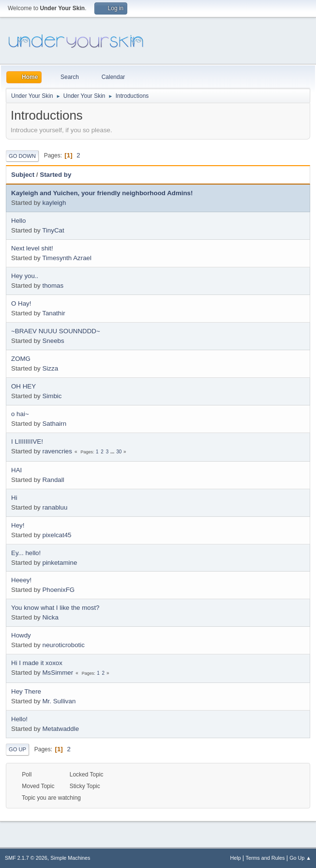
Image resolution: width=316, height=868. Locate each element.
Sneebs (53, 341)
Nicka (50, 617)
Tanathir (53, 313)
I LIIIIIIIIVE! (27, 442)
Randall (53, 480)
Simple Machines (70, 858)
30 (119, 452)
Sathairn (54, 424)
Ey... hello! (26, 553)
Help (236, 858)
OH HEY (23, 386)
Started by (60, 175)
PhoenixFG (58, 590)
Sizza (50, 368)
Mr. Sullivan (59, 701)
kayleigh (54, 203)
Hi (14, 498)
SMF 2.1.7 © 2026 (26, 858)
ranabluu (55, 507)
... (113, 452)
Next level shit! (32, 248)
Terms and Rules (265, 858)
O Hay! (21, 303)
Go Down (22, 156)
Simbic (52, 396)
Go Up (17, 749)
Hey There (26, 691)
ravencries (57, 451)
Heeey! (21, 580)
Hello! (19, 719)
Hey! (18, 525)
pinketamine (60, 563)
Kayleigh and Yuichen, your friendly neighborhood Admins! (102, 193)
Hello (18, 221)
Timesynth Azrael (67, 258)
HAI (16, 470)
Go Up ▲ (300, 858)
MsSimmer (58, 673)
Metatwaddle (60, 729)
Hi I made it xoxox (37, 663)
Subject (23, 175)
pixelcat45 (57, 535)
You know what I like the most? (55, 608)
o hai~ (20, 414)
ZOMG (21, 359)
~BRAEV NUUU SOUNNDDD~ (56, 331)
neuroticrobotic (63, 645)
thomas (53, 286)
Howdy (21, 635)
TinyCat (53, 230)
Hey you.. (25, 276)
